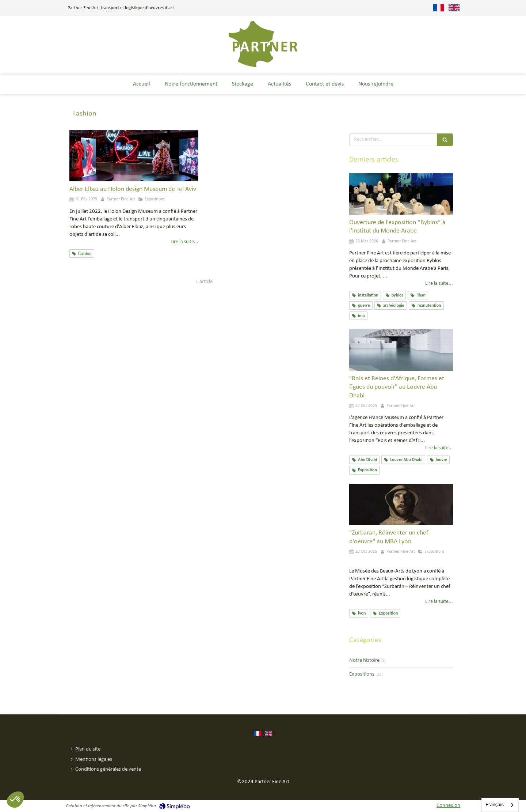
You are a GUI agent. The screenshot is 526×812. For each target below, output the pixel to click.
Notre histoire (364, 660)
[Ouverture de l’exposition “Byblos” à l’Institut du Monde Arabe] (401, 194)
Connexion (448, 806)
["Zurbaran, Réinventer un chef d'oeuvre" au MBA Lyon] (401, 505)
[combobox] (500, 805)
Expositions (362, 674)
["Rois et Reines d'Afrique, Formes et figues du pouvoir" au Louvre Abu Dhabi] (401, 350)
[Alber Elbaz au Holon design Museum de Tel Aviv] (134, 156)
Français (495, 805)
